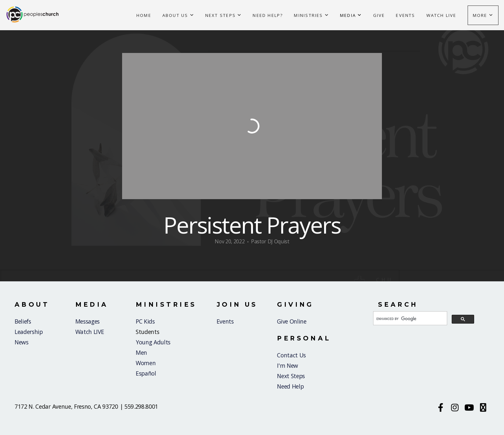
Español (146, 373)
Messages (88, 321)
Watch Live (441, 15)
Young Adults (153, 342)
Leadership (29, 332)
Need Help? (268, 15)
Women (146, 363)
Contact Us (291, 355)
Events (405, 15)
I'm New (288, 365)
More (483, 15)
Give (379, 15)
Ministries (311, 15)
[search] (409, 319)
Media (351, 15)
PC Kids (145, 321)
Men (141, 352)
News (22, 342)
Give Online (292, 321)
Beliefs (23, 321)
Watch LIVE (90, 332)
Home (144, 15)
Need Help (290, 386)
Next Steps (224, 15)
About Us (178, 15)
